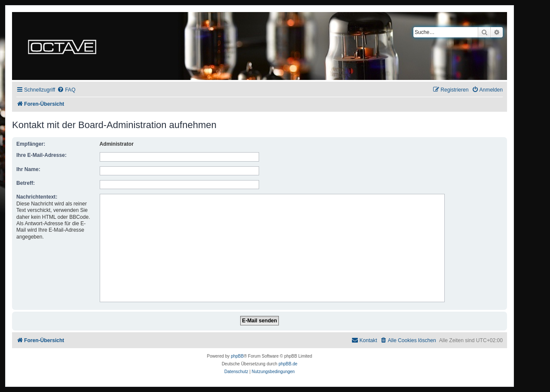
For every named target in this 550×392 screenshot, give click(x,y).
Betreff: (26, 183)
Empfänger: (31, 144)
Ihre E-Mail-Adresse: (41, 155)
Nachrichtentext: (37, 197)
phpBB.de (288, 364)
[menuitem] (66, 90)
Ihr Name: (28, 169)
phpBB (237, 356)
